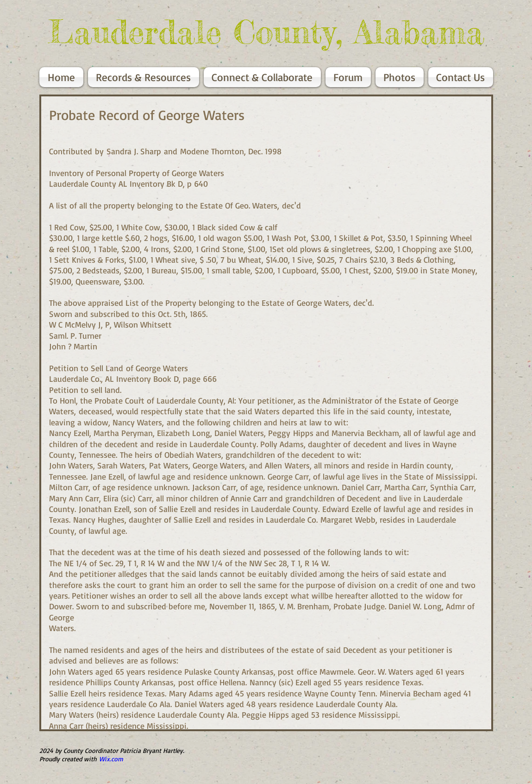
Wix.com (111, 759)
